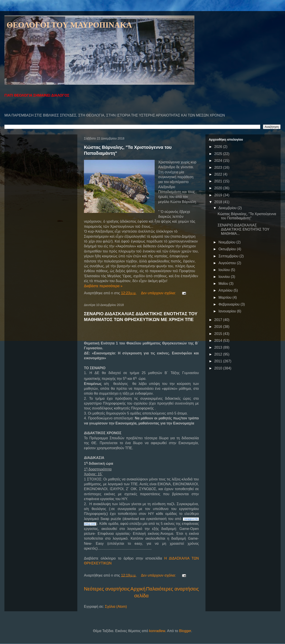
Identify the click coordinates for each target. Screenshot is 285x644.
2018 (219, 202)
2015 (219, 334)
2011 (219, 361)
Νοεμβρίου (227, 242)
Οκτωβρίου (228, 249)
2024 (219, 161)
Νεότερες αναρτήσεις (107, 589)
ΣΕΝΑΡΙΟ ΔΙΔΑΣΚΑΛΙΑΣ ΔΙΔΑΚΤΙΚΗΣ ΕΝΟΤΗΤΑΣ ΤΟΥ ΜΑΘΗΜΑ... (243, 229)
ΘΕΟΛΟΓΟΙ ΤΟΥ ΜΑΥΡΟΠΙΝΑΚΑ (69, 25)
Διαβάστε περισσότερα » (103, 286)
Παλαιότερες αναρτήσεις (172, 589)
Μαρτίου (225, 297)
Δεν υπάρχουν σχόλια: (159, 293)
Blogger (185, 631)
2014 (219, 341)
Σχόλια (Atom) (116, 607)
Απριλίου (226, 290)
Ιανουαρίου (228, 311)
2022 (219, 174)
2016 (219, 327)
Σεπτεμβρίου (229, 256)
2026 (219, 147)
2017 (219, 320)
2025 (219, 154)
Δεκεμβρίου (228, 208)
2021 (219, 181)
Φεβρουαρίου (230, 304)
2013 (219, 347)
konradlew (157, 631)
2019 (219, 195)
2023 (219, 167)
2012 (219, 354)
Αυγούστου (228, 263)
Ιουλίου (225, 270)
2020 (219, 188)
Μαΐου (224, 284)
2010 (219, 368)
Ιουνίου (225, 277)
